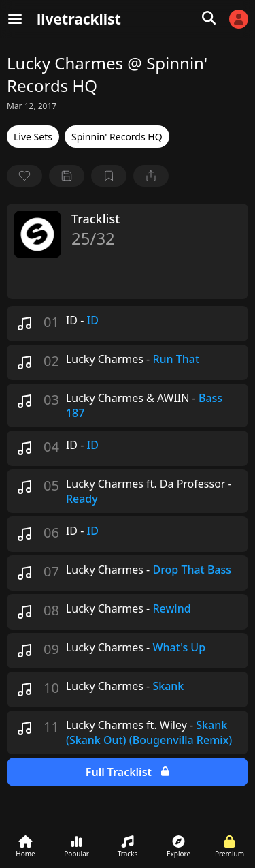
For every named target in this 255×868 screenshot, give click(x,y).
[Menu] (15, 19)
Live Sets (33, 137)
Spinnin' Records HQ (117, 137)
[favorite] (24, 176)
